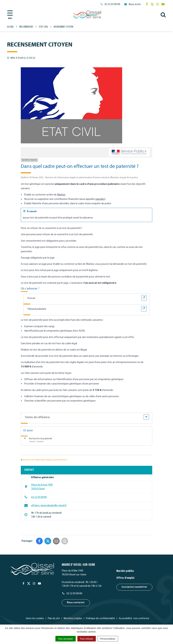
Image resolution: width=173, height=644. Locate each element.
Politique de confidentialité (100, 619)
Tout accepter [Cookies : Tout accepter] (66, 639)
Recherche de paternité (41, 439)
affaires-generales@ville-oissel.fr (46, 505)
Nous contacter (76, 603)
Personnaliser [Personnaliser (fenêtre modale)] (108, 639)
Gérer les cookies (35, 619)
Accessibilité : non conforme (134, 619)
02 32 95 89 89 (35, 497)
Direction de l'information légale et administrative (45, 460)
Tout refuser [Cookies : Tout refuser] (87, 639)
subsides (100, 199)
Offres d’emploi (125, 578)
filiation (61, 195)
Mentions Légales (73, 619)
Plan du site (54, 619)
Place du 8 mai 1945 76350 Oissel (39, 487)
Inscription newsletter (134, 587)
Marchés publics (125, 571)
